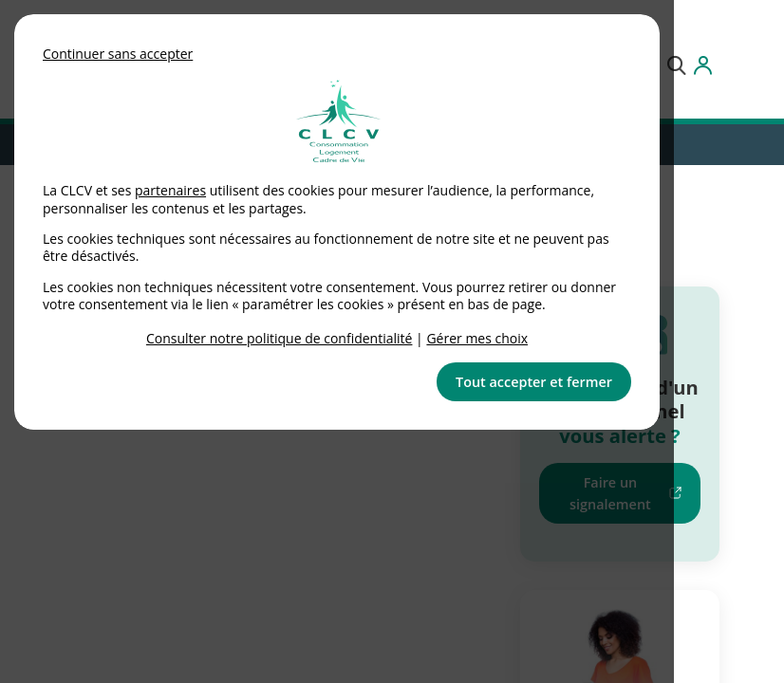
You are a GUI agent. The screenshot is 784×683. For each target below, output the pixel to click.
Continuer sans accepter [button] (118, 54)
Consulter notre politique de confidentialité (280, 338)
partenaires (170, 190)
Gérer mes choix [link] (477, 338)
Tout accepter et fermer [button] (534, 382)
